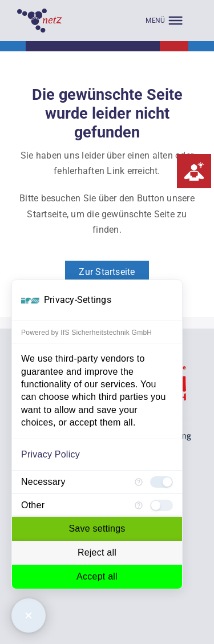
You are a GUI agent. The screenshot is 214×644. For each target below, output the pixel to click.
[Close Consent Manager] (29, 615)
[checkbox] (161, 482)
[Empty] (39, 13)
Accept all (97, 576)
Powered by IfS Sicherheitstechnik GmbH (86, 333)
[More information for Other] (139, 505)
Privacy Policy (51, 454)
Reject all (97, 552)
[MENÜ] (164, 21)
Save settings (97, 528)
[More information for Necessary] (139, 482)
